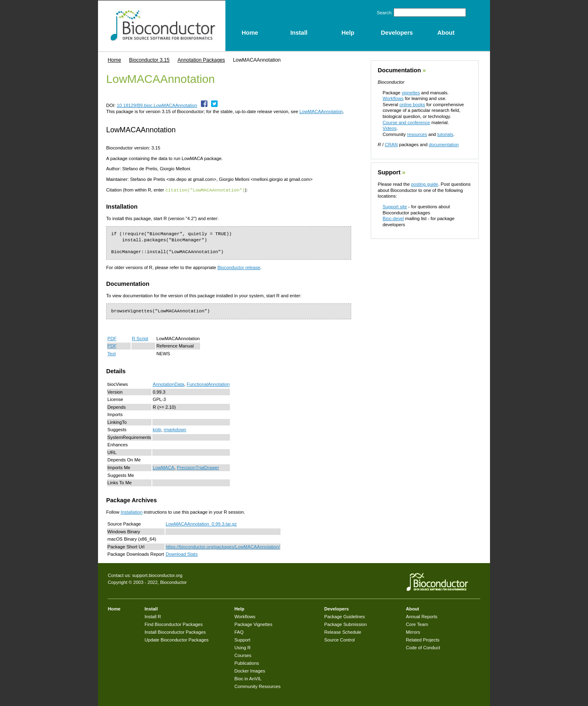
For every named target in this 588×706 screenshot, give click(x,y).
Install (151, 608)
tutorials (445, 134)
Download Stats (182, 554)
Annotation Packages (201, 60)
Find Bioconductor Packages (174, 624)
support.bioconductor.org (157, 575)
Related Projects (423, 639)
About (412, 608)
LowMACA (164, 467)
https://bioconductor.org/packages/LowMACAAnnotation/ (223, 546)
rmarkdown (175, 429)
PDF (112, 338)
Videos (390, 128)
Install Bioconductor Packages (175, 632)
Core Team (417, 624)
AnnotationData (168, 384)
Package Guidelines (345, 616)
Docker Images (250, 670)
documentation (444, 145)
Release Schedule (343, 632)
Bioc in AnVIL (248, 678)
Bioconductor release (239, 267)
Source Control (340, 639)
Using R (243, 647)
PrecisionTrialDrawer (198, 467)
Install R (153, 616)
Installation (131, 512)
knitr (157, 429)
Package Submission (345, 624)
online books (412, 105)
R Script (140, 338)
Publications (247, 663)
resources (417, 134)
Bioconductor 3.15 (149, 60)
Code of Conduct (423, 647)
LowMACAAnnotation (321, 111)
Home (115, 60)
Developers (336, 608)
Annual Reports (422, 616)
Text (112, 353)
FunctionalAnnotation (208, 384)
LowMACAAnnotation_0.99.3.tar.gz (201, 523)
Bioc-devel (393, 218)
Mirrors (413, 632)
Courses (243, 655)
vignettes (411, 93)
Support (389, 172)
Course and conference (406, 122)
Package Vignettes (253, 624)
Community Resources (257, 686)
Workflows (393, 98)
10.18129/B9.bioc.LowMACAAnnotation (157, 105)
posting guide (424, 184)
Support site (395, 207)
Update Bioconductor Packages (177, 639)
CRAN (391, 145)
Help (239, 608)
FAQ (239, 632)
